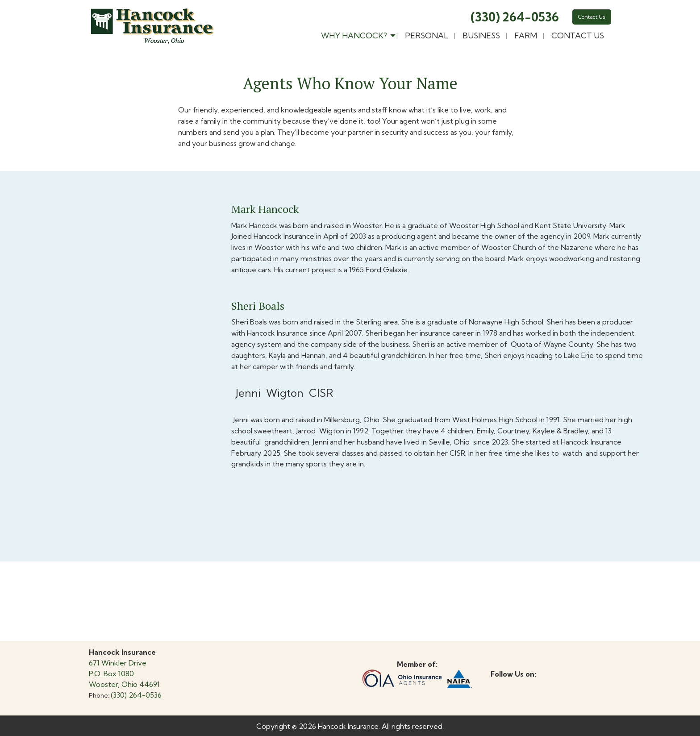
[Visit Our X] (512, 684)
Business (481, 35)
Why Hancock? (354, 35)
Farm (526, 35)
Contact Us (592, 17)
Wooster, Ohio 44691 (124, 684)
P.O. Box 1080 (111, 674)
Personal (427, 35)
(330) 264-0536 (515, 17)
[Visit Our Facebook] (498, 684)
